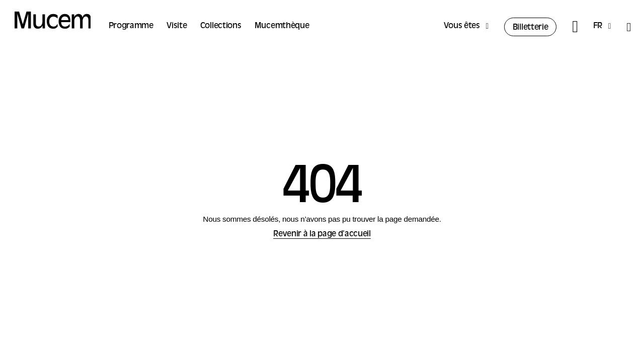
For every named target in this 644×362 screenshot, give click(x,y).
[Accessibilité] (628, 27)
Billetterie (531, 28)
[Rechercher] (575, 27)
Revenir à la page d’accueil (322, 234)
